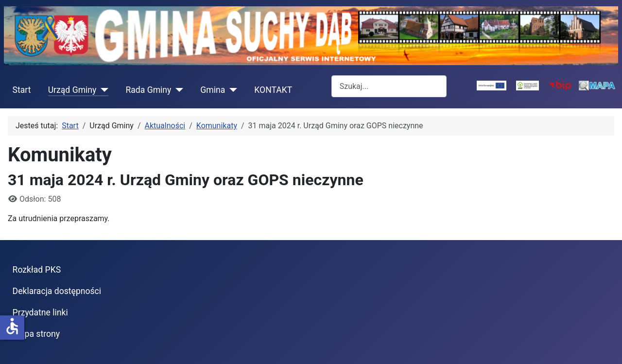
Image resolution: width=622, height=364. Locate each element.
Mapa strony (36, 334)
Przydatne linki (40, 312)
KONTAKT (273, 90)
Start (22, 90)
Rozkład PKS (37, 270)
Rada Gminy (148, 90)
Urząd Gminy (72, 90)
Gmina (213, 90)
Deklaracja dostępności (57, 291)
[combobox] (389, 86)
